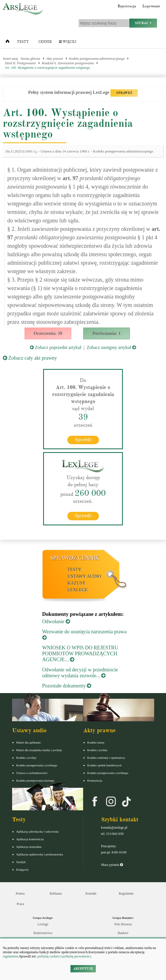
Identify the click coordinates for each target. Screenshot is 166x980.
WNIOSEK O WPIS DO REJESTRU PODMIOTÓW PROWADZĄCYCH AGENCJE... (80, 654)
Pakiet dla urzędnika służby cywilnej (39, 750)
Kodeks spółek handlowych (105, 765)
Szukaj (143, 23)
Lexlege (43, 924)
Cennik (45, 42)
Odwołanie (56, 621)
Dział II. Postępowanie (20, 63)
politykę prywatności (77, 956)
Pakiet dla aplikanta (29, 742)
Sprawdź (83, 440)
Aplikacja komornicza (30, 839)
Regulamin (126, 893)
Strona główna (30, 59)
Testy (23, 42)
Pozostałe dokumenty (67, 686)
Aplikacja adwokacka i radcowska (38, 831)
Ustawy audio (85, 576)
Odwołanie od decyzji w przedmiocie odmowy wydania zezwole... (80, 673)
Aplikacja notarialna (29, 847)
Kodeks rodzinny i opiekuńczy (106, 758)
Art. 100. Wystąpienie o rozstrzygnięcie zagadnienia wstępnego (47, 68)
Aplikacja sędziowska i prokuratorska (40, 854)
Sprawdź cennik (75, 558)
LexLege (78, 590)
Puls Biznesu (123, 924)
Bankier (123, 933)
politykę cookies (49, 956)
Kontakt (91, 893)
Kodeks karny (96, 742)
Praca (20, 904)
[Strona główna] (7, 43)
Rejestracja (127, 6)
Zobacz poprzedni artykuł (56, 347)
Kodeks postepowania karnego (35, 780)
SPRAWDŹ (124, 93)
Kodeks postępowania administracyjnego (97, 59)
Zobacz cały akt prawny (30, 358)
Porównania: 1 (107, 333)
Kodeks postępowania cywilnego (37, 765)
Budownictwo (43, 933)
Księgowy (23, 870)
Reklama (56, 893)
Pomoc (20, 893)
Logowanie (151, 6)
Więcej (67, 42)
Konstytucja (95, 780)
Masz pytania (112, 865)
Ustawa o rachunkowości (32, 773)
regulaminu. (11, 956)
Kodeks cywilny (26, 758)
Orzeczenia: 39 (48, 333)
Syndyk (21, 862)
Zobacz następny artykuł (111, 347)
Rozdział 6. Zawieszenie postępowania (68, 63)
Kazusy (77, 583)
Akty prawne (55, 59)
